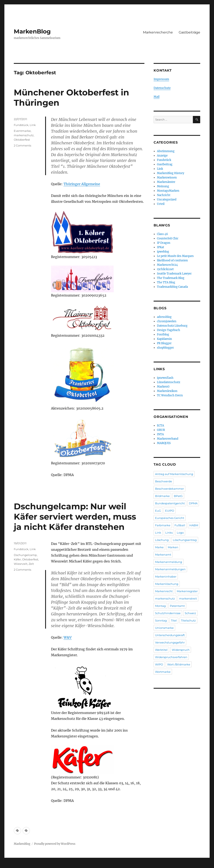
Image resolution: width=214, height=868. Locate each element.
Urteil (161, 204)
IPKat (160, 247)
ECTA (160, 426)
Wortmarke (163, 672)
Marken (173, 547)
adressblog (164, 317)
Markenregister (187, 591)
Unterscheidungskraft (170, 635)
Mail (157, 97)
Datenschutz (162, 88)
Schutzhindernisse (168, 613)
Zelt (31, 564)
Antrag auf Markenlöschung (174, 474)
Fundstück (21, 125)
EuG (158, 511)
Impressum (161, 79)
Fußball (180, 525)
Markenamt (163, 555)
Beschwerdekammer (169, 489)
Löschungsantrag (185, 540)
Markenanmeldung (169, 562)
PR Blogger (164, 343)
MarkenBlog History (171, 173)
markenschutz (24, 135)
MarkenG (163, 387)
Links (169, 533)
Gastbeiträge (189, 32)
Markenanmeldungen (170, 569)
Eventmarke (22, 131)
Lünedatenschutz (169, 382)
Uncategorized (167, 200)
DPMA (193, 503)
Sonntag (161, 620)
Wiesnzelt (21, 564)
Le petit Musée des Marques (175, 256)
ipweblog (163, 252)
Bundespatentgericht (170, 503)
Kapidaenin (164, 339)
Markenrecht (164, 591)
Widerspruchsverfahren (171, 657)
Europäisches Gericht (170, 518)
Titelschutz (188, 620)
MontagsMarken (168, 191)
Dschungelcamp (25, 555)
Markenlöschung (167, 584)
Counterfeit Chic (168, 238)
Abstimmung (166, 151)
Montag (160, 606)
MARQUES (164, 443)
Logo (180, 533)
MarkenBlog (32, 31)
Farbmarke (163, 525)
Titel (174, 620)
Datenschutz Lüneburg (172, 326)
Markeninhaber (166, 577)
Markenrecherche (158, 32)
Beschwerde (164, 481)
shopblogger (165, 348)
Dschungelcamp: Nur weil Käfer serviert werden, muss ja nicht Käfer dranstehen (75, 517)
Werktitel (161, 650)
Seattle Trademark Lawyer (174, 274)
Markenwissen (167, 178)
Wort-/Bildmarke (179, 664)
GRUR (161, 430)
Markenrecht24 (167, 265)
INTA (160, 434)
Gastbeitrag (165, 164)
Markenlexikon (167, 391)
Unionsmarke (164, 628)
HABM (194, 525)
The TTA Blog (166, 282)
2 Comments (22, 145)
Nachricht (164, 195)
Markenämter (166, 182)
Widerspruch (181, 650)
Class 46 (162, 234)
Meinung (163, 186)
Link (33, 125)
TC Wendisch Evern (170, 395)
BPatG (178, 496)
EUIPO (170, 511)
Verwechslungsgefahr (170, 642)
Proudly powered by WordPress (55, 844)
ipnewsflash (165, 378)
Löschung (162, 540)
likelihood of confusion (172, 260)
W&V (68, 637)
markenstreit (188, 598)
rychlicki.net (165, 269)
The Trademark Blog (171, 278)
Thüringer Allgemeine (82, 184)
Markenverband (168, 439)
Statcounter (10, 865)
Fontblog (163, 334)
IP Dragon (164, 243)
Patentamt (177, 606)
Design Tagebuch (169, 330)
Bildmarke (162, 496)
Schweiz (190, 613)
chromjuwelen (167, 321)
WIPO (159, 664)
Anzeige (162, 156)
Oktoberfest (22, 140)
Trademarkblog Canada (172, 287)
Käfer (17, 559)
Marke (159, 547)
